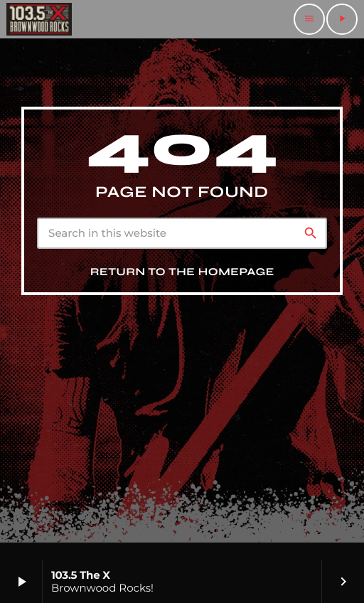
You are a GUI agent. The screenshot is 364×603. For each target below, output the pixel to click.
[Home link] (39, 19)
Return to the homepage (182, 272)
